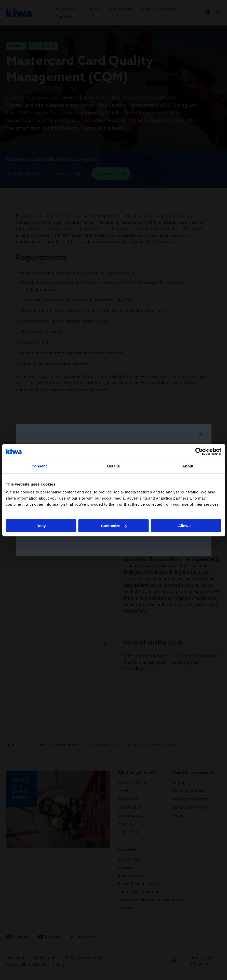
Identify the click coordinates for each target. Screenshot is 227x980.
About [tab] (188, 466)
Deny (41, 526)
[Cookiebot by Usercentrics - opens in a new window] (199, 451)
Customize (114, 526)
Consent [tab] (39, 466)
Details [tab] (114, 466)
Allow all (186, 526)
